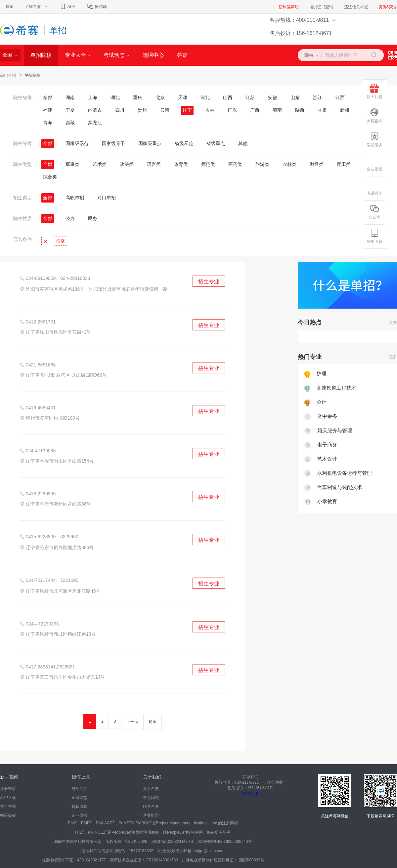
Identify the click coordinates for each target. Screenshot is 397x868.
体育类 (181, 164)
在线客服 (250, 794)
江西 (340, 97)
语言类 (154, 164)
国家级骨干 (113, 143)
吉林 (210, 110)
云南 (165, 110)
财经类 (317, 164)
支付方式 (8, 807)
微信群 (97, 7)
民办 (93, 218)
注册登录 (8, 789)
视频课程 (79, 807)
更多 (393, 322)
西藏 (70, 123)
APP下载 (8, 798)
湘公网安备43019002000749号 (224, 842)
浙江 (318, 97)
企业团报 (79, 815)
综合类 (50, 177)
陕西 (300, 110)
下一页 (132, 722)
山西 (228, 97)
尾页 (153, 722)
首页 (10, 7)
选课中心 (153, 55)
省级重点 (216, 143)
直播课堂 (79, 798)
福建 (48, 110)
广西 (255, 110)
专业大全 (78, 55)
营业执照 (151, 815)
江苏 (250, 97)
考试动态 (116, 55)
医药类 (235, 164)
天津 (183, 97)
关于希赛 (151, 789)
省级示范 (184, 143)
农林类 (289, 164)
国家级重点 (150, 143)
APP (67, 7)
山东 (295, 97)
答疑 (182, 55)
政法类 (127, 164)
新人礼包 (375, 91)
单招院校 (41, 55)
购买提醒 (8, 815)
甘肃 (322, 110)
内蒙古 (95, 110)
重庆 (138, 97)
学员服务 (375, 140)
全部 (48, 97)
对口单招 (107, 198)
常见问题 (151, 798)
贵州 (142, 110)
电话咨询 (375, 188)
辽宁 (187, 110)
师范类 (208, 164)
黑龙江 (95, 123)
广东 (232, 110)
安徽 (273, 97)
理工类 (344, 164)
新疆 (345, 110)
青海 (48, 123)
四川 (120, 110)
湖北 (115, 97)
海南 (277, 110)
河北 (205, 97)
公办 (70, 218)
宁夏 (70, 110)
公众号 (375, 212)
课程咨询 (375, 115)
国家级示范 (77, 143)
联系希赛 (151, 807)
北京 (160, 97)
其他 (243, 143)
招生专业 (209, 282)
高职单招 (8, 75)
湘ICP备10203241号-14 (172, 842)
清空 (61, 241)
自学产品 (79, 789)
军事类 (72, 164)
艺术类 (100, 164)
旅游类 (262, 164)
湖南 (70, 97)
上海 (93, 97)
